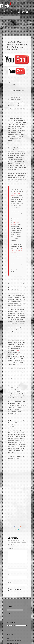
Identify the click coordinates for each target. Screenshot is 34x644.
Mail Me (4, 11)
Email (10, 575)
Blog (1, 29)
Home (2, 22)
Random (12, 515)
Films (2, 24)
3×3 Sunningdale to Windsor (14, 638)
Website (10, 582)
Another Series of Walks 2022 (14, 641)
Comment (11, 549)
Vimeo (19, 351)
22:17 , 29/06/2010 (21, 515)
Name (10, 567)
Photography (4, 26)
